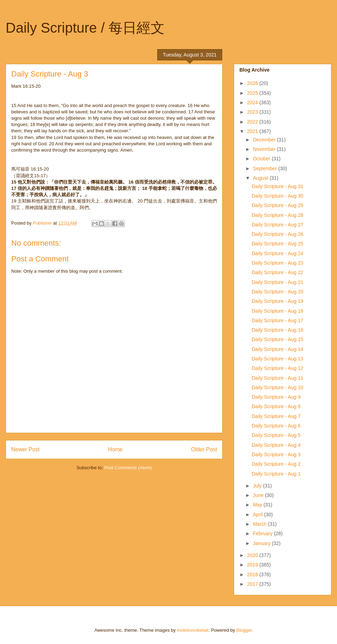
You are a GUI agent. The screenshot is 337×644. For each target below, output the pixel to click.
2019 (253, 565)
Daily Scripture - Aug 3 (276, 454)
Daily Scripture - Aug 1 (276, 474)
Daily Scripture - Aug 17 (277, 320)
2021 (253, 131)
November (265, 149)
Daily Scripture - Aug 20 (277, 292)
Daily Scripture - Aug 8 (276, 406)
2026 (253, 83)
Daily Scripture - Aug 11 (277, 378)
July (258, 486)
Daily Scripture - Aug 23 (277, 263)
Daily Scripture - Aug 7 (276, 416)
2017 (253, 584)
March (260, 524)
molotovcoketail (193, 630)
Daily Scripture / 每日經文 (85, 28)
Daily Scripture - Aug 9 (276, 397)
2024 (253, 102)
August (261, 178)
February (263, 533)
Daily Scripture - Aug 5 (276, 435)
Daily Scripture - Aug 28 (277, 215)
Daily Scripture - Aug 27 (277, 225)
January (262, 543)
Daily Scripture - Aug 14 (277, 349)
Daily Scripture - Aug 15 (277, 339)
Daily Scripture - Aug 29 (277, 205)
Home (115, 449)
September (265, 168)
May (258, 505)
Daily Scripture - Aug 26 (277, 234)
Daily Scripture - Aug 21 (277, 282)
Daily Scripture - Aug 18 (277, 311)
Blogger (244, 630)
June (259, 495)
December (265, 140)
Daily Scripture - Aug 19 (277, 301)
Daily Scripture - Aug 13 (277, 359)
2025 (253, 93)
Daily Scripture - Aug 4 (276, 445)
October (262, 159)
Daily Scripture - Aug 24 (277, 253)
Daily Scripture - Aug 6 (276, 426)
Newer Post (25, 449)
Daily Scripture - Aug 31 (277, 186)
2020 (253, 555)
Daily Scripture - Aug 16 (277, 330)
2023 (253, 112)
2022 (253, 122)
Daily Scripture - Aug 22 (277, 272)
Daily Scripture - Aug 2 (276, 464)
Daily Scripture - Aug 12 (277, 368)
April (258, 514)
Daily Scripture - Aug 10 (277, 387)
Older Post (204, 449)
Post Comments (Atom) (128, 468)
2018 (253, 575)
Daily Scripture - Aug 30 (277, 196)
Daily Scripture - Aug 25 (277, 244)
